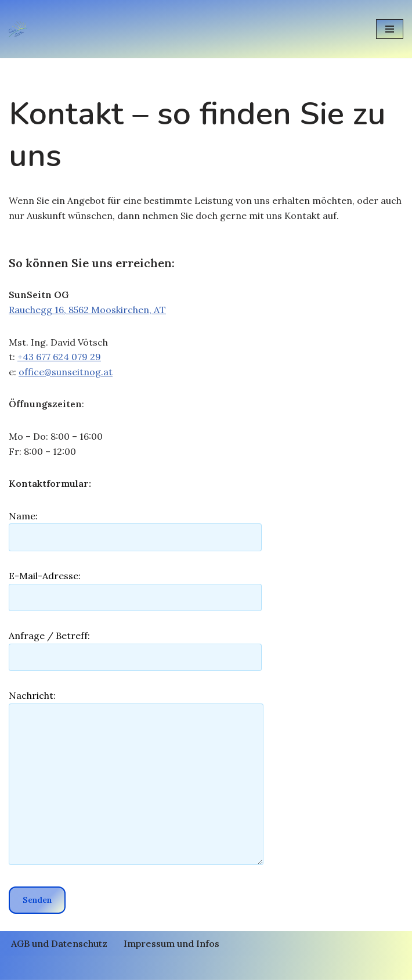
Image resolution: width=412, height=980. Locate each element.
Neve (141, 967)
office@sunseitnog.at (66, 372)
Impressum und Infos (171, 943)
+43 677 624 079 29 (59, 357)
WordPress (257, 967)
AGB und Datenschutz (59, 943)
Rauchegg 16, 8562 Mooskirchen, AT (87, 310)
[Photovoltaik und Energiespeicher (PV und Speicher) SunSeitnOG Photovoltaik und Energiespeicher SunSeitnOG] (21, 29)
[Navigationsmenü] (390, 29)
